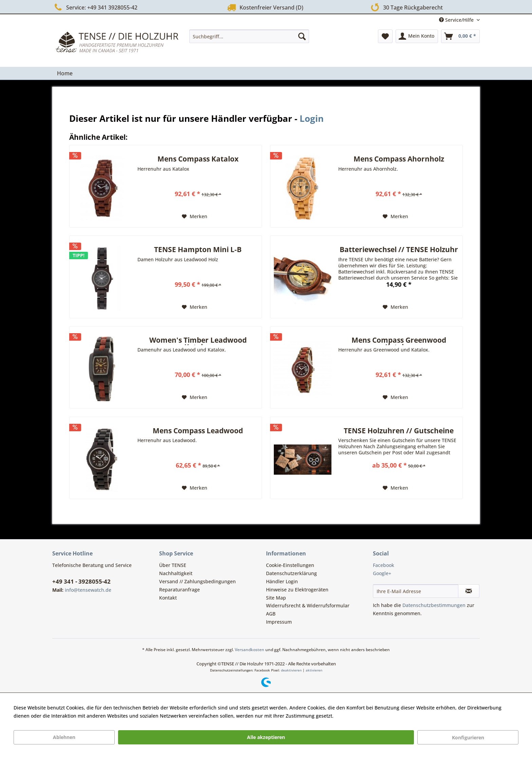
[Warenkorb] (460, 36)
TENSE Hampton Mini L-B (198, 250)
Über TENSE (173, 565)
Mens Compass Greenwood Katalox (399, 341)
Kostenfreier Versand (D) (264, 7)
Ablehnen (64, 737)
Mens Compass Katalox (198, 159)
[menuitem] (249, 36)
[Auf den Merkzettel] (195, 216)
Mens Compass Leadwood (198, 431)
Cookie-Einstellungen (290, 565)
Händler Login (282, 581)
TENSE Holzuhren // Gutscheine (399, 431)
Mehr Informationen (358, 716)
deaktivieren (291, 670)
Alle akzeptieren (266, 737)
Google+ (382, 573)
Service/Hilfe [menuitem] (457, 20)
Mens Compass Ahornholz (399, 159)
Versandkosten (250, 650)
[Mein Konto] (417, 36)
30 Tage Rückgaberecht (405, 7)
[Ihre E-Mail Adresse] (416, 591)
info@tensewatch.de (88, 590)
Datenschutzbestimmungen (434, 605)
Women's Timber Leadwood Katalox (198, 341)
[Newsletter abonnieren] (469, 591)
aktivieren (314, 670)
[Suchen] (302, 36)
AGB (271, 614)
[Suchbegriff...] (249, 36)
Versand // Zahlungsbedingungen (197, 581)
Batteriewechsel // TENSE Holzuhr (399, 250)
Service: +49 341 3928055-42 (95, 7)
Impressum (279, 622)
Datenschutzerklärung (291, 573)
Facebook (384, 565)
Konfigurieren (468, 737)
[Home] (65, 73)
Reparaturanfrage (179, 590)
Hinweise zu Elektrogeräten (297, 590)
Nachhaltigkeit (176, 573)
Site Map (276, 598)
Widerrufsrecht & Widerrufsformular (308, 605)
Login (312, 118)
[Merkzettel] (385, 36)
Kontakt (168, 598)
